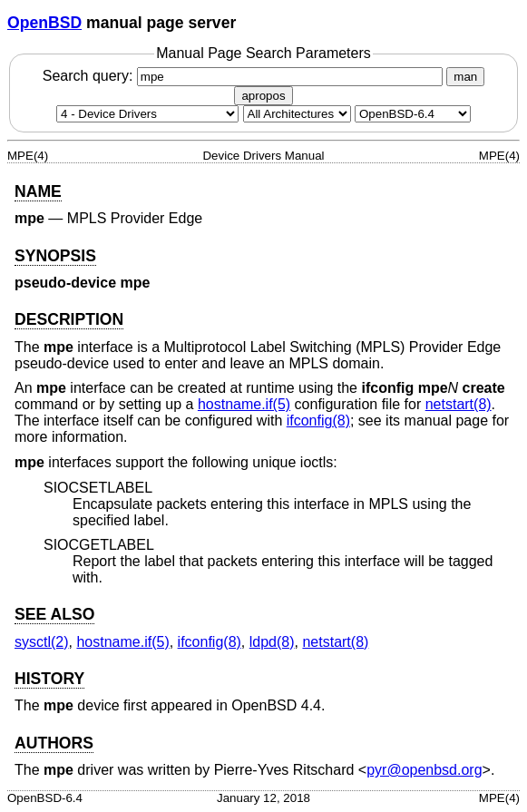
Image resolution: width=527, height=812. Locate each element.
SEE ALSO (54, 614)
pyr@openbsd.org (424, 770)
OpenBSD (44, 23)
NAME (38, 191)
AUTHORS (54, 743)
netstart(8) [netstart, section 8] (459, 404)
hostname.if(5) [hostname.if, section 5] (244, 404)
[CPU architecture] (297, 114)
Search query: (245, 76)
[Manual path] (413, 114)
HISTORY (49, 679)
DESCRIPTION (69, 319)
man (465, 77)
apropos (263, 96)
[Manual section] (147, 114)
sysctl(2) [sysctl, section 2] (42, 642)
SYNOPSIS (55, 256)
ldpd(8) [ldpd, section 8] (272, 642)
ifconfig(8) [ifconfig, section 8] (318, 421)
